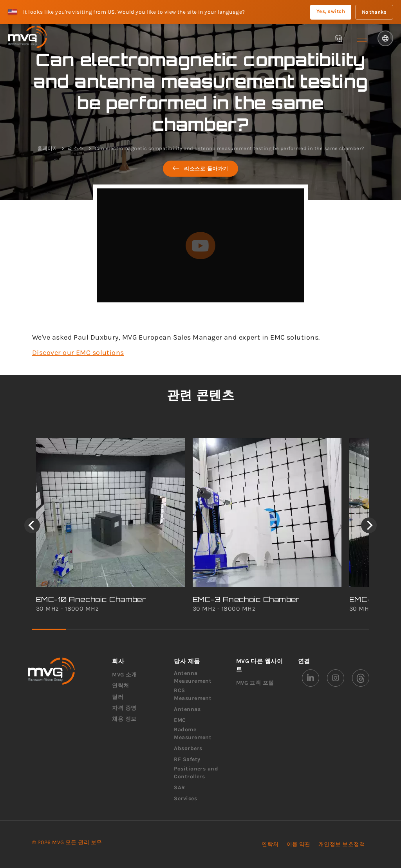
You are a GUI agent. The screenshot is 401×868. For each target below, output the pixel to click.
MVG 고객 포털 (255, 683)
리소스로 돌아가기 (200, 169)
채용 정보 (124, 719)
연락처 (120, 686)
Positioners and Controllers (196, 773)
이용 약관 (299, 844)
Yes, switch (331, 11)
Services (185, 798)
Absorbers (188, 748)
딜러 (118, 697)
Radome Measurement (193, 733)
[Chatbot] (338, 38)
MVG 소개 (125, 675)
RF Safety (187, 759)
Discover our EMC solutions (78, 353)
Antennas (187, 709)
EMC (180, 720)
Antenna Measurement (193, 677)
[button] (362, 38)
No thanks (374, 12)
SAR (179, 788)
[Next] (369, 525)
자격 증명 (124, 708)
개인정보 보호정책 (342, 844)
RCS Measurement (193, 694)
